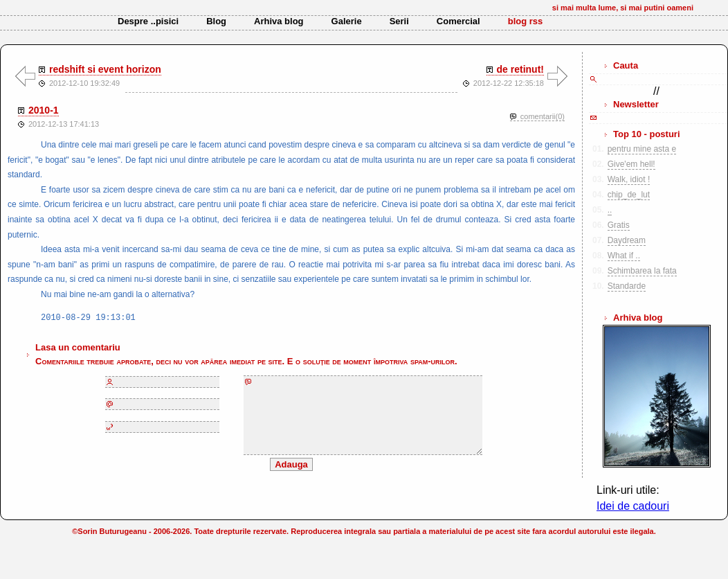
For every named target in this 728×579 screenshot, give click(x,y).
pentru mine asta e (642, 149)
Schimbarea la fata (642, 271)
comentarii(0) (543, 116)
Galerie (347, 21)
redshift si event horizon (105, 69)
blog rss (526, 21)
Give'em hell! (631, 164)
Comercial (458, 21)
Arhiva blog (279, 21)
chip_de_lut (629, 195)
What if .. (624, 256)
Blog (216, 21)
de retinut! (520, 69)
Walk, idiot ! (629, 179)
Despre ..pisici (148, 21)
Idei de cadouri (633, 506)
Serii (399, 21)
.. (610, 210)
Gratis (619, 225)
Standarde (627, 286)
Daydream (627, 240)
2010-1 (44, 110)
